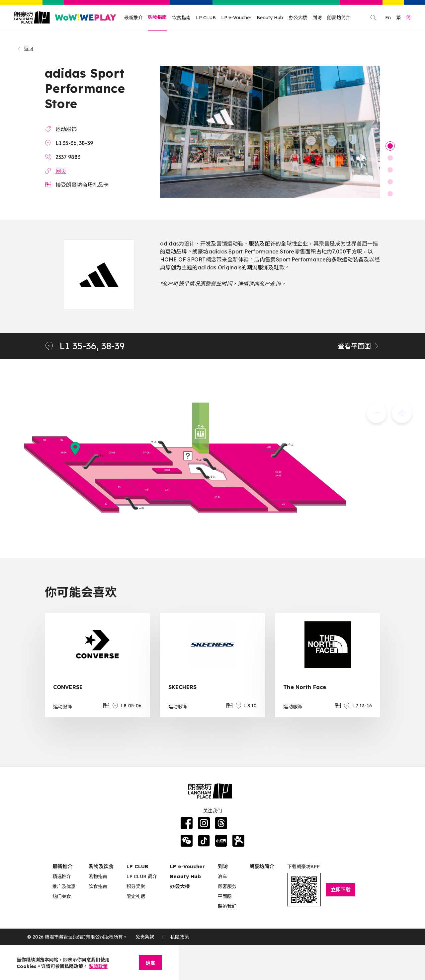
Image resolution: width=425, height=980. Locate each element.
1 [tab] (390, 146)
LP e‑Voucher (187, 866)
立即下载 (341, 890)
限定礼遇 (136, 896)
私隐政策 (180, 937)
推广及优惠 (64, 886)
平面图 (225, 896)
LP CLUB (206, 18)
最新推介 (133, 18)
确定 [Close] (150, 963)
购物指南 (157, 17)
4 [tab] (390, 182)
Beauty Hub (270, 18)
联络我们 (227, 906)
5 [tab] (390, 194)
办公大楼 (298, 18)
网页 (61, 171)
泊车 (222, 876)
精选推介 (62, 876)
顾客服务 (227, 886)
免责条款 (145, 937)
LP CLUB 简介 (142, 876)
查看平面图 (359, 346)
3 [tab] (390, 170)
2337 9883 (68, 157)
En (388, 18)
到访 (317, 18)
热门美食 (62, 896)
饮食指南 (181, 18)
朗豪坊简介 (339, 18)
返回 (25, 49)
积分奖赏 (136, 886)
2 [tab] (390, 158)
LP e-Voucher (236, 18)
